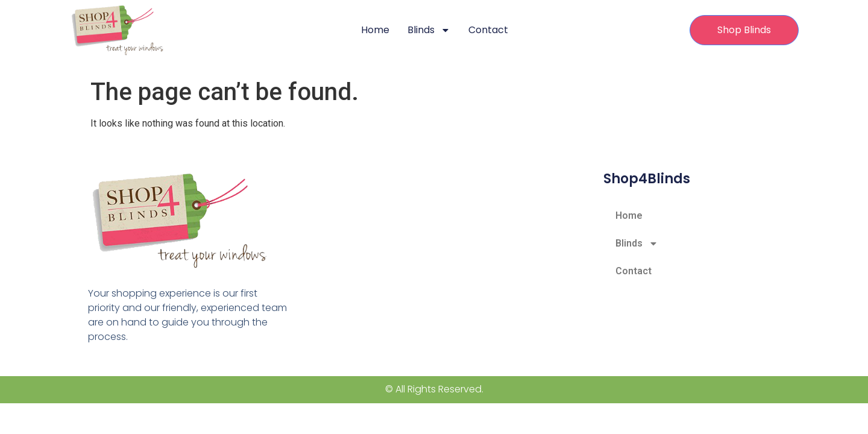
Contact (488, 30)
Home (375, 30)
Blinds (429, 30)
